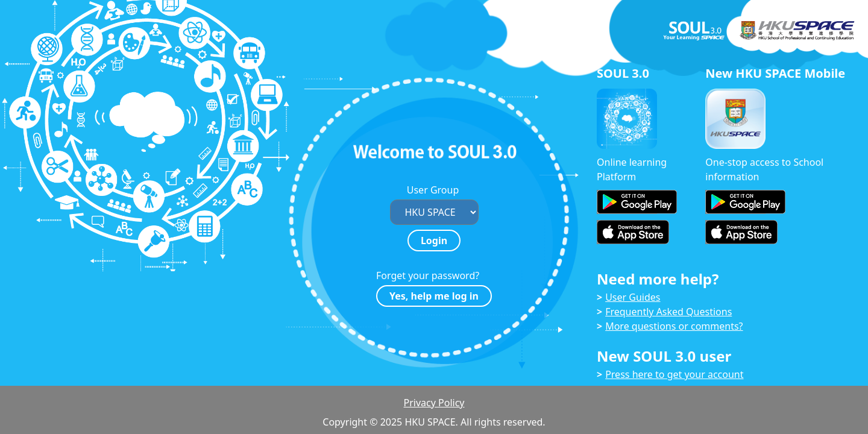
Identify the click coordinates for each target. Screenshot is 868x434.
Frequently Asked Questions (668, 312)
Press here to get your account (674, 374)
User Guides (633, 297)
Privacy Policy (434, 403)
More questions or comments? (674, 326)
